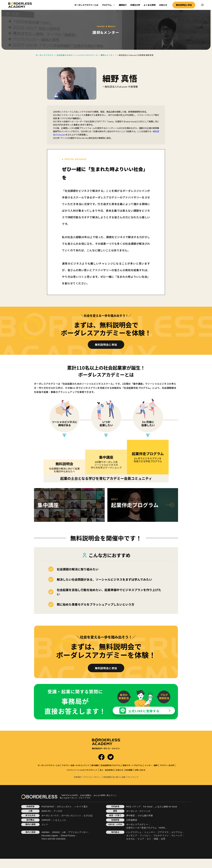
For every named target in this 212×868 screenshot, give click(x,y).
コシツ (45, 825)
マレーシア (177, 836)
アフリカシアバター (78, 832)
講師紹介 (123, 5)
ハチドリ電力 (81, 807)
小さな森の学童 (145, 816)
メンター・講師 (151, 765)
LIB (64, 832)
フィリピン (145, 836)
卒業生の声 (135, 5)
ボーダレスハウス (50, 816)
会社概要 (129, 770)
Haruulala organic (50, 836)
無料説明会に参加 (184, 5)
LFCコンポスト (64, 807)
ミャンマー (150, 832)
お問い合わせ (140, 770)
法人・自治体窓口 (107, 770)
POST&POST (48, 807)
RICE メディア (133, 807)
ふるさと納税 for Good (166, 807)
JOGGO (56, 832)
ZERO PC (46, 811)
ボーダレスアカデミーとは (86, 5)
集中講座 (95, 765)
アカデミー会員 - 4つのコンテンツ (76, 765)
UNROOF (46, 820)
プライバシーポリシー (92, 777)
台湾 (163, 839)
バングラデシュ (134, 832)
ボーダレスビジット (71, 816)
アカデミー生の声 (167, 765)
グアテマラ (163, 832)
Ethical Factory (68, 836)
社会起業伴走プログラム (111, 765)
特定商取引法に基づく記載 (114, 777)
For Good (148, 807)
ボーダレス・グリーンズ (138, 811)
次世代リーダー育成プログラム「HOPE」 (147, 828)
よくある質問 (150, 5)
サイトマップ (133, 777)
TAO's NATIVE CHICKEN (53, 839)
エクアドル (177, 832)
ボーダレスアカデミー (137, 825)
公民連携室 (132, 820)
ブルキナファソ (161, 836)
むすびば (88, 816)
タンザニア (132, 836)
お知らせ (163, 5)
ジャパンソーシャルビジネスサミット (82, 770)
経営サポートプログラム (133, 765)
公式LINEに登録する (144, 711)
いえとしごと (60, 820)
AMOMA (45, 832)
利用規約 (78, 777)
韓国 (156, 839)
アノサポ (58, 811)
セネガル (131, 839)
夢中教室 (131, 816)
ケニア (141, 839)
